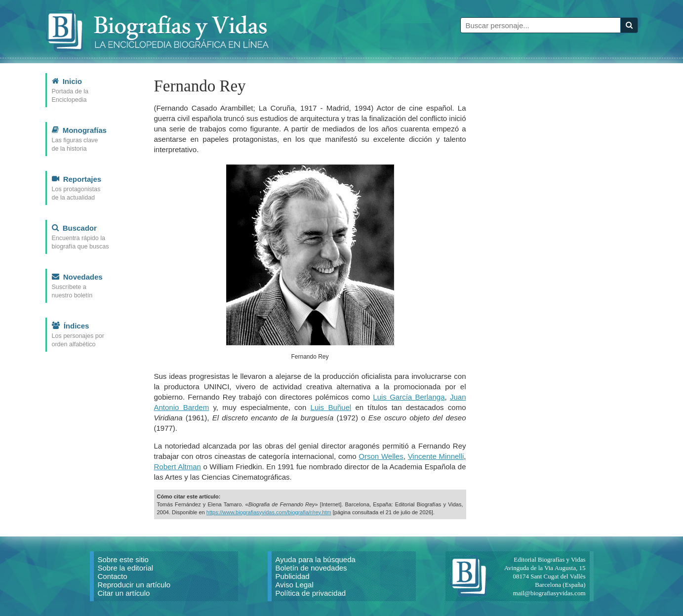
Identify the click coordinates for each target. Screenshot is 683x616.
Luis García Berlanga (409, 397)
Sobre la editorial (126, 568)
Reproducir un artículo (134, 585)
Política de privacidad (311, 593)
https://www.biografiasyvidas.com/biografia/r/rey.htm (269, 512)
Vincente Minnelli (436, 456)
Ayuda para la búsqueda (316, 559)
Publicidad (293, 576)
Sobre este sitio (123, 559)
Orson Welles (381, 456)
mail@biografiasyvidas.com (549, 593)
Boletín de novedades (311, 568)
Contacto (113, 576)
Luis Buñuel (331, 407)
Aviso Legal (295, 585)
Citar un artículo (124, 593)
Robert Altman (178, 467)
